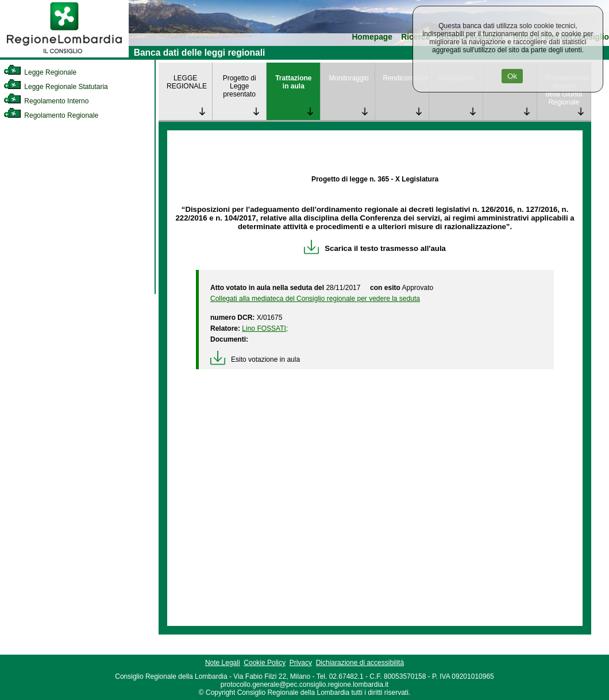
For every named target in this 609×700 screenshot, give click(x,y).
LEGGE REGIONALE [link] (187, 82)
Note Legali (223, 663)
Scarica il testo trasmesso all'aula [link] (375, 248)
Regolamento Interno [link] (46, 101)
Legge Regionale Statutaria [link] (56, 87)
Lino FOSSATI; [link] (265, 328)
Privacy (301, 663)
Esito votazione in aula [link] (255, 359)
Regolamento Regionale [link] (51, 115)
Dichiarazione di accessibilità (360, 663)
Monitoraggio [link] (348, 78)
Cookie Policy (265, 663)
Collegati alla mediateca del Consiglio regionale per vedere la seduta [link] (315, 299)
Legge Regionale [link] (40, 72)
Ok (512, 76)
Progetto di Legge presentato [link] (240, 86)
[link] (64, 55)
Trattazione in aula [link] (293, 82)
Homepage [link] (372, 37)
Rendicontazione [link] (406, 78)
